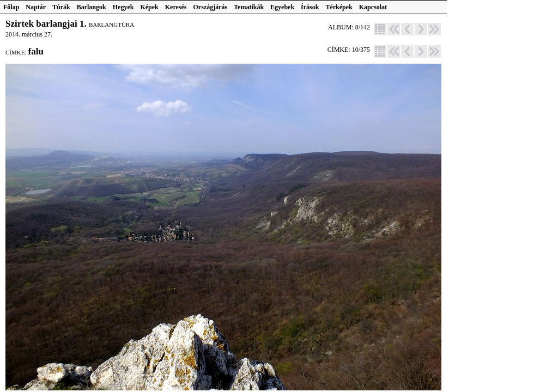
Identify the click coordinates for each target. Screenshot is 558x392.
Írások (310, 7)
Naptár (36, 7)
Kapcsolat (373, 7)
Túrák (61, 7)
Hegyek (123, 7)
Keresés (176, 7)
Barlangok (92, 7)
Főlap (11, 7)
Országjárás (211, 7)
